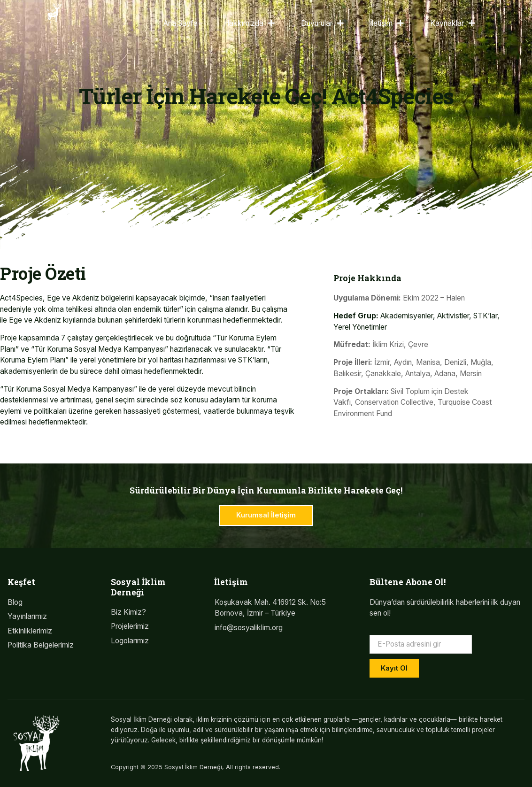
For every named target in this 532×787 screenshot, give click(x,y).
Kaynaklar (453, 23)
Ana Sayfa (181, 23)
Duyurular (322, 23)
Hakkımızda (249, 23)
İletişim (387, 23)
